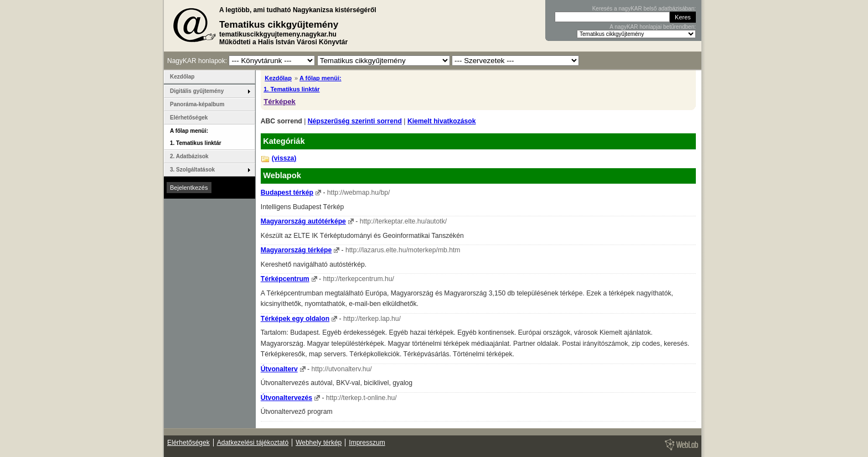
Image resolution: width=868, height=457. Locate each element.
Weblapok (282, 175)
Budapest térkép (287, 193)
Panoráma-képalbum (197, 104)
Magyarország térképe (296, 250)
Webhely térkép (319, 443)
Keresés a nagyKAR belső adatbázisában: (644, 9)
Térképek (280, 102)
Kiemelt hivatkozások (442, 121)
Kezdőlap (278, 78)
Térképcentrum (285, 279)
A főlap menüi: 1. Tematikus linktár (196, 137)
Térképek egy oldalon (295, 319)
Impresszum (367, 443)
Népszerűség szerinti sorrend (355, 121)
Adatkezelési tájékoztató (253, 443)
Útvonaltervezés (286, 398)
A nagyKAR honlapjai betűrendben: (653, 27)
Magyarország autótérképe (303, 221)
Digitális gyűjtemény (197, 91)
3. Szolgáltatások (192, 170)
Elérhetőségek (189, 118)
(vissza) (284, 158)
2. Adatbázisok (189, 156)
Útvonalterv (279, 369)
